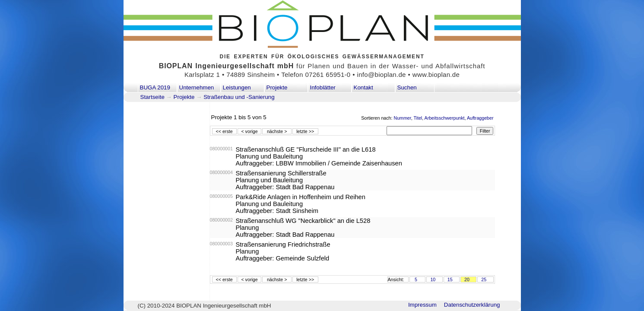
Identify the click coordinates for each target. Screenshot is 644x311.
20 (467, 279)
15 (450, 279)
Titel (418, 118)
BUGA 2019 (155, 87)
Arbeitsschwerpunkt (445, 118)
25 (484, 279)
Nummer (402, 118)
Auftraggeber (480, 118)
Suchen (407, 87)
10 (433, 279)
